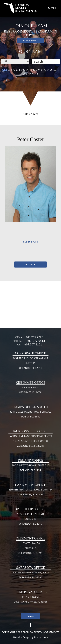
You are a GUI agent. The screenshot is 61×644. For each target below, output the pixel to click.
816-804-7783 (30, 242)
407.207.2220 (34, 337)
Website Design (22, 637)
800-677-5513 (36, 341)
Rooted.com (41, 637)
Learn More (30, 40)
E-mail (30, 616)
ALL (5, 70)
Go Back (31, 265)
